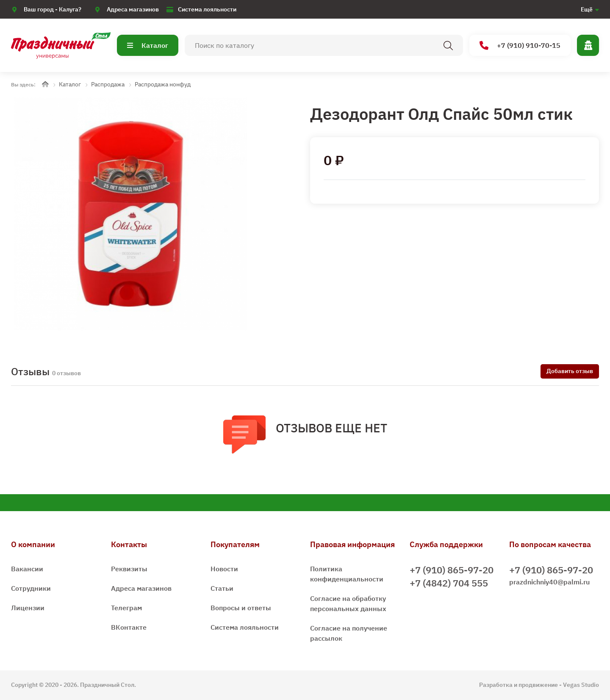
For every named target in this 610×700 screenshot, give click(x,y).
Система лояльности (207, 9)
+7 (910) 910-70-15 (520, 46)
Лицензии (28, 608)
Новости (224, 569)
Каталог (148, 45)
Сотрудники (31, 588)
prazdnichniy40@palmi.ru (549, 582)
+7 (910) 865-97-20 (452, 570)
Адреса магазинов (133, 9)
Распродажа (108, 84)
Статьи (222, 588)
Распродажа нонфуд (163, 84)
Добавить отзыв (570, 371)
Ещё (587, 9)
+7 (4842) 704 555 (449, 583)
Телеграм (126, 608)
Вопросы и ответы (241, 608)
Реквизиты (129, 569)
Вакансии (27, 569)
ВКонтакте (129, 627)
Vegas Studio (581, 685)
